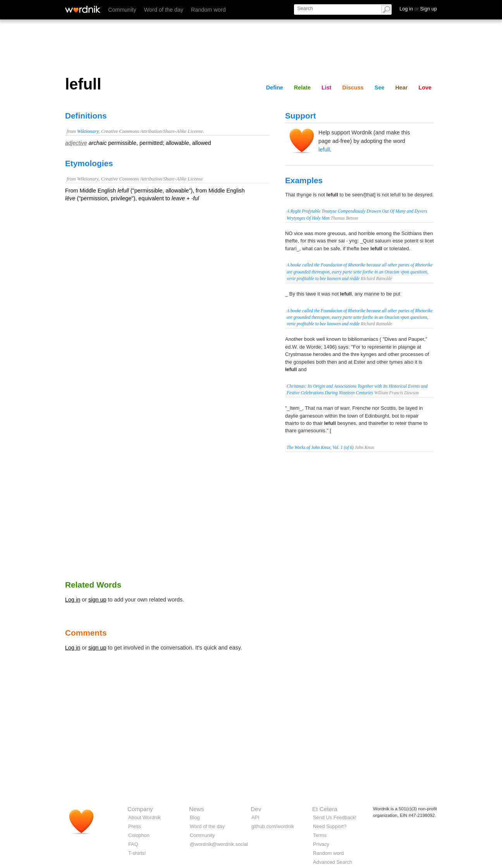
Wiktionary (88, 131)
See (380, 88)
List (327, 88)
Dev (256, 809)
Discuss (353, 88)
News (196, 809)
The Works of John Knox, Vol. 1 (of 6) (320, 447)
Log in (73, 600)
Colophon (139, 835)
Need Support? (330, 826)
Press (135, 826)
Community (122, 10)
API (255, 817)
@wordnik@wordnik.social (219, 844)
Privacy (321, 844)
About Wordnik (144, 817)
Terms (320, 835)
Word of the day (164, 10)
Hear (401, 88)
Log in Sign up (418, 9)
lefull (324, 150)
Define (275, 88)
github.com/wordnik (273, 826)
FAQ (133, 844)
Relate (302, 88)
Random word (208, 10)
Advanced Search (333, 862)
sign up (97, 600)
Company (140, 809)
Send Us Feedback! (335, 817)
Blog (195, 817)
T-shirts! (137, 853)
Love (425, 88)
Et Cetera (325, 809)
